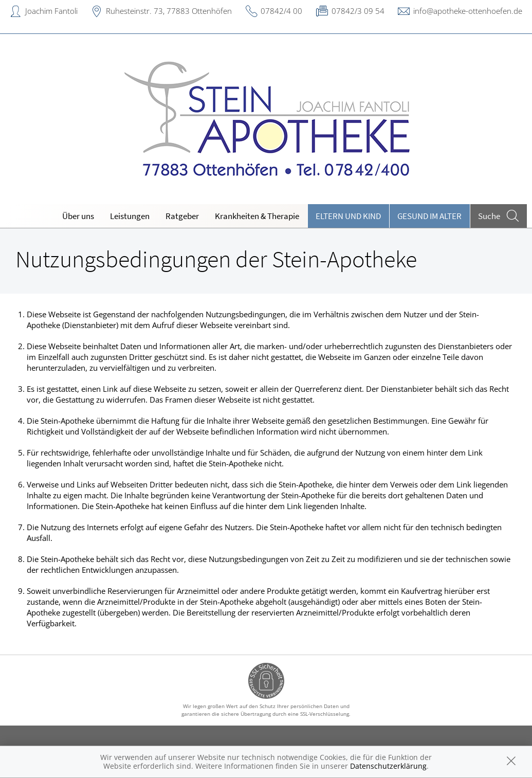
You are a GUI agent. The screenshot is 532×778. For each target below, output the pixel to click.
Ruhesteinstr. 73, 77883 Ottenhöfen (169, 11)
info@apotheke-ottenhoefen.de (468, 11)
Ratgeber (182, 216)
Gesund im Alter (429, 216)
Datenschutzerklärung (388, 766)
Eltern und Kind (348, 216)
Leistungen (130, 216)
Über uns (78, 216)
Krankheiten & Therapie (257, 216)
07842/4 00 (281, 11)
